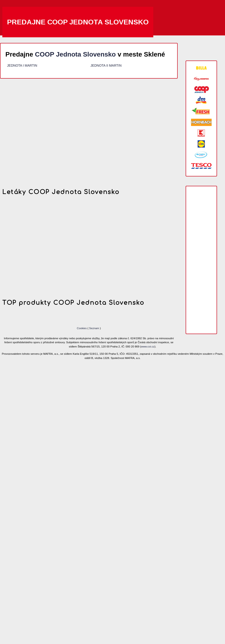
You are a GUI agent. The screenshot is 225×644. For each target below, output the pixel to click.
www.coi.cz (148, 346)
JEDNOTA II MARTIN (106, 65)
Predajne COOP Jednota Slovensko (78, 22)
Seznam (94, 328)
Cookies (82, 328)
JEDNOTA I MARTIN (22, 65)
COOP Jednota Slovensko (75, 54)
